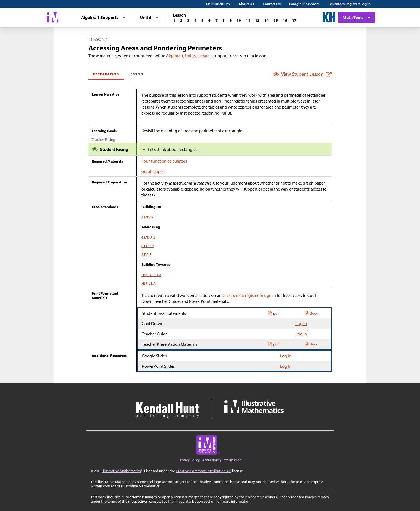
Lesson (136, 74)
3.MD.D (147, 217)
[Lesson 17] (294, 20)
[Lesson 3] (188, 20)
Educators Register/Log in (349, 4)
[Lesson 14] (266, 20)
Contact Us (272, 4)
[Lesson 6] (209, 20)
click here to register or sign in (249, 295)
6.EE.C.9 (147, 246)
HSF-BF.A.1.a (151, 275)
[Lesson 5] (202, 20)
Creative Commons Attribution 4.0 (203, 471)
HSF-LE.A (149, 283)
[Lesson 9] (231, 20)
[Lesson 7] (217, 20)
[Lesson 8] (224, 20)
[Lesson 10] (239, 20)
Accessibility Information (222, 460)
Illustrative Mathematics (122, 471)
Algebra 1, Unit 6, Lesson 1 (189, 56)
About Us (246, 4)
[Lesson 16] (285, 20)
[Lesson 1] (174, 20)
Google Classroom (304, 4)
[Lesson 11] (248, 20)
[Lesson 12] (257, 20)
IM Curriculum (218, 4)
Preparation (106, 74)
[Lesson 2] (181, 20)
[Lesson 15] (276, 20)
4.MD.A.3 (148, 237)
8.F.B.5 (146, 255)
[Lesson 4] (195, 20)
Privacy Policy (189, 460)
